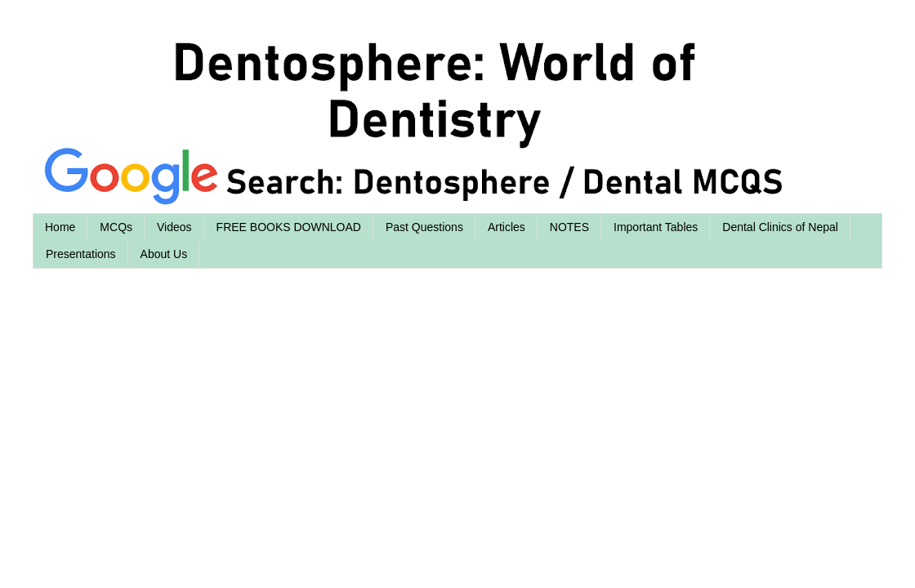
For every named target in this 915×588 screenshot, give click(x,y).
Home (60, 227)
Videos (174, 227)
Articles (507, 227)
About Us (164, 254)
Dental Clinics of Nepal (780, 227)
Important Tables (656, 227)
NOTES (569, 227)
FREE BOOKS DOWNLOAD (289, 227)
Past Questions (424, 227)
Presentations (81, 254)
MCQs (116, 227)
